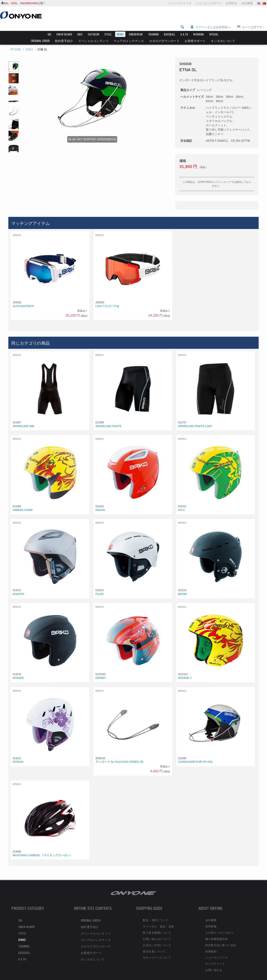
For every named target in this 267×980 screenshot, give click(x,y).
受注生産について (154, 944)
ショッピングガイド (209, 3)
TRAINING (154, 27)
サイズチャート (215, 956)
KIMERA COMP (23, 503)
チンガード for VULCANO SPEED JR (119, 755)
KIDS (15, 3)
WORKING (199, 27)
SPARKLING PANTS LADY (195, 419)
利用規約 (211, 944)
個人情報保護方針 (217, 932)
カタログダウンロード (164, 34)
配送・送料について (156, 913)
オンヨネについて (223, 34)
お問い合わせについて (157, 932)
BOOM (183, 587)
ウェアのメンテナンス (129, 34)
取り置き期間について (157, 925)
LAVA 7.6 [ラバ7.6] (107, 299)
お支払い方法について (157, 938)
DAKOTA (18, 587)
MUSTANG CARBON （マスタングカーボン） (43, 848)
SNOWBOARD (31, 3)
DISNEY (101, 671)
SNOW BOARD (64, 27)
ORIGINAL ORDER (40, 34)
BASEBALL (170, 27)
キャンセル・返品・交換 (158, 919)
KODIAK (18, 755)
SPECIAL (214, 27)
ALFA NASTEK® (23, 299)
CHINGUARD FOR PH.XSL (196, 755)
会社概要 (247, 3)
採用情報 (211, 919)
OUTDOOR (94, 27)
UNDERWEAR (136, 27)
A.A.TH (184, 27)
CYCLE (108, 27)
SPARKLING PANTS (109, 419)
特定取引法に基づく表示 (221, 938)
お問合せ (232, 3)
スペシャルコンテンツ (93, 34)
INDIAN (100, 503)
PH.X (181, 503)
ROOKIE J (185, 671)
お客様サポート (195, 34)
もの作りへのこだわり (219, 925)
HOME (16, 42)
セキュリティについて (157, 950)
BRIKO (120, 27)
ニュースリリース (180, 3)
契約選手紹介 (64, 34)
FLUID (100, 587)
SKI (6, 3)
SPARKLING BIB (23, 419)
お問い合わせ (214, 963)
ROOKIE (18, 671)
